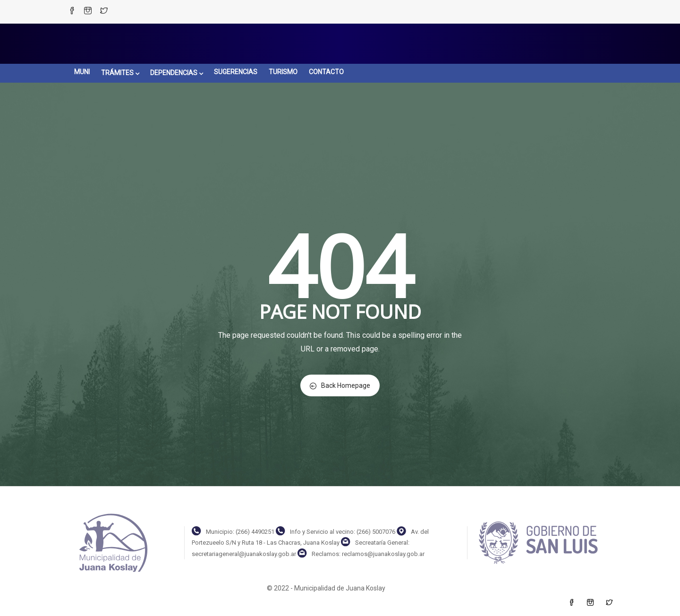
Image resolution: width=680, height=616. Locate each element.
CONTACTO (326, 72)
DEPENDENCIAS (176, 73)
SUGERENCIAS (236, 72)
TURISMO (283, 72)
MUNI (82, 72)
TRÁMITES (120, 73)
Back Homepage (340, 385)
